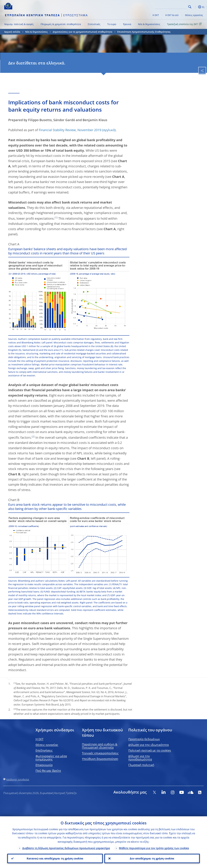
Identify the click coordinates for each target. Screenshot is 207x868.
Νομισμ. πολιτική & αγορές (19, 24)
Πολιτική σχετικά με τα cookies (150, 750)
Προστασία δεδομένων (144, 739)
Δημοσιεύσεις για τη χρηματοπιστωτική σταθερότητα (82, 32)
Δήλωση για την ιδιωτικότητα (149, 745)
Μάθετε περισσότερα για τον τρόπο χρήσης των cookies (154, 848)
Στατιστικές (94, 24)
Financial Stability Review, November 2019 (70, 130)
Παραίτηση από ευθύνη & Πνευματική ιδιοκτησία (100, 746)
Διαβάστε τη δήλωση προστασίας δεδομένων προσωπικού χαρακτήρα (66, 848)
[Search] (171, 6)
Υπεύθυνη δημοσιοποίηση (100, 759)
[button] (195, 7)
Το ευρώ (112, 24)
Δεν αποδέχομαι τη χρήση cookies (152, 858)
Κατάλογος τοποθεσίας (18, 779)
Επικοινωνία (44, 765)
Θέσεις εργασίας (194, 15)
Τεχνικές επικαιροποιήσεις (100, 753)
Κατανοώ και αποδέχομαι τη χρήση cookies (55, 858)
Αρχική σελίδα (12, 32)
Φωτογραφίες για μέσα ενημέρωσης (51, 758)
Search (190, 7)
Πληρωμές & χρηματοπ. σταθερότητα (61, 24)
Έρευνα (127, 24)
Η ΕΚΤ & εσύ (172, 15)
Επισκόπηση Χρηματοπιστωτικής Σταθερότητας (144, 32)
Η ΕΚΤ (156, 15)
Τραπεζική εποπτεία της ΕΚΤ (185, 24)
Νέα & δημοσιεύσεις (149, 24)
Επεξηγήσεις (44, 750)
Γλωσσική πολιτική (141, 765)
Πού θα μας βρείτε (48, 771)
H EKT (40, 739)
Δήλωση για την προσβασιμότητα (140, 758)
